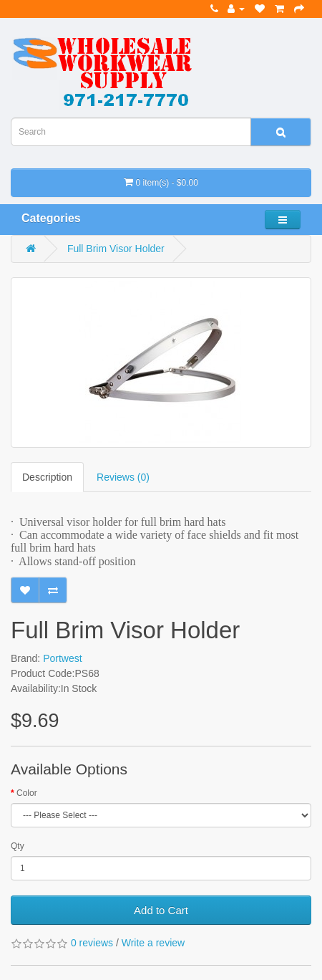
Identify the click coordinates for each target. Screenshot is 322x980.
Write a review (153, 943)
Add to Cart (161, 910)
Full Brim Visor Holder (116, 249)
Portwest (62, 658)
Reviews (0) (123, 477)
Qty (18, 846)
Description (47, 477)
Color (27, 793)
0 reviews (92, 943)
